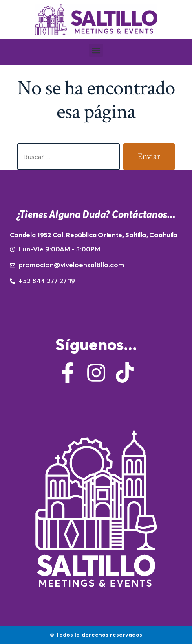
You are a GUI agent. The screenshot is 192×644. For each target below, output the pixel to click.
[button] (96, 50)
